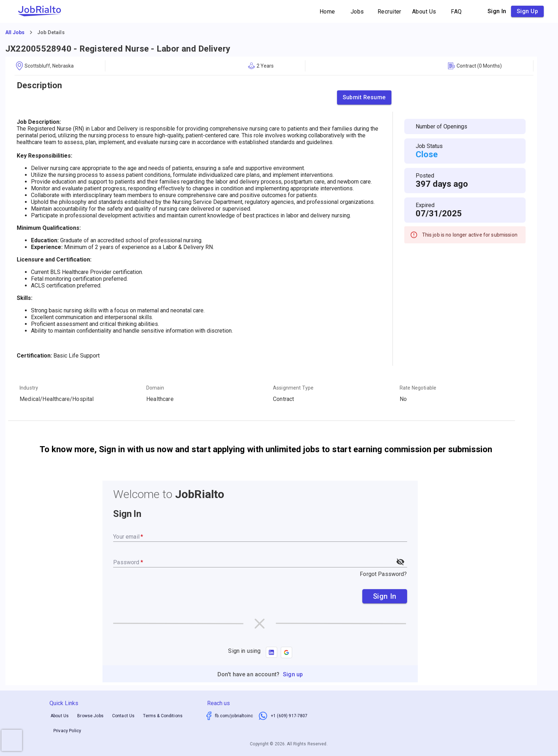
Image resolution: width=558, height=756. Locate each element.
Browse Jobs (90, 716)
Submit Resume (364, 97)
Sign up (527, 11)
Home (327, 12)
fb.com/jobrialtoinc (234, 716)
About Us (424, 12)
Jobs (357, 12)
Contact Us (123, 716)
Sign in (497, 11)
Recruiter (389, 12)
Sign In (385, 596)
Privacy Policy (67, 731)
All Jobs (15, 32)
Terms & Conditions (163, 716)
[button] (286, 652)
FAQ (457, 12)
